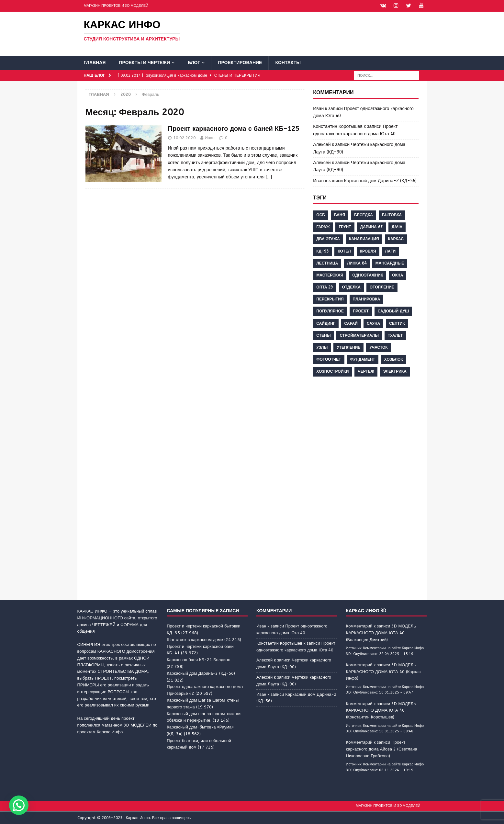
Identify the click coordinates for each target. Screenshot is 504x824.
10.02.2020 (185, 137)
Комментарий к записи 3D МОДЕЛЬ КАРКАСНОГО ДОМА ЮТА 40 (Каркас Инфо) (383, 671)
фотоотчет (329, 359)
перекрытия (330, 299)
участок (378, 347)
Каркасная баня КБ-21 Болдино (198, 659)
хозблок (394, 359)
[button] (19, 805)
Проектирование (240, 62)
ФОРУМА (129, 624)
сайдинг (326, 323)
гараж (323, 227)
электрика (395, 371)
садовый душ (393, 311)
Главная (95, 62)
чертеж (366, 371)
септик (397, 323)
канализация (364, 239)
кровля (368, 251)
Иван (210, 137)
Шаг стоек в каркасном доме (195, 639)
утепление (348, 347)
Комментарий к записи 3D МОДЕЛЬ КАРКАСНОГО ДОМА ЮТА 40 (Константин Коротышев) (381, 710)
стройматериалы (359, 335)
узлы (322, 347)
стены (323, 335)
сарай (351, 323)
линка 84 (357, 263)
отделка (351, 287)
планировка (367, 299)
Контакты (288, 62)
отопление (382, 287)
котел (344, 251)
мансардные (390, 263)
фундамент (363, 359)
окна (398, 275)
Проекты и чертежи (144, 62)
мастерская (330, 275)
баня (340, 215)
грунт (345, 227)
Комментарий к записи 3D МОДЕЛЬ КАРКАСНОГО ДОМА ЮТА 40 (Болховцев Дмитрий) (381, 632)
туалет (395, 335)
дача (397, 227)
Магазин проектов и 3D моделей (116, 6)
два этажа (328, 239)
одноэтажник (368, 275)
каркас (396, 239)
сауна (373, 323)
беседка (364, 215)
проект (361, 311)
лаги (391, 251)
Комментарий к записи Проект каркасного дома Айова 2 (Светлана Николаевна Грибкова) (382, 749)
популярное (330, 311)
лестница (327, 263)
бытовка (392, 215)
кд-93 (322, 251)
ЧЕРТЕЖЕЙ (104, 624)
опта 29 (325, 287)
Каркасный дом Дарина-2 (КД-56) (380, 181)
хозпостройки (332, 371)
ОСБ (321, 215)
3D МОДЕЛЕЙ (138, 725)
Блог (194, 62)
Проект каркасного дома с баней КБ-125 (234, 128)
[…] (269, 177)
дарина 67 (371, 227)
